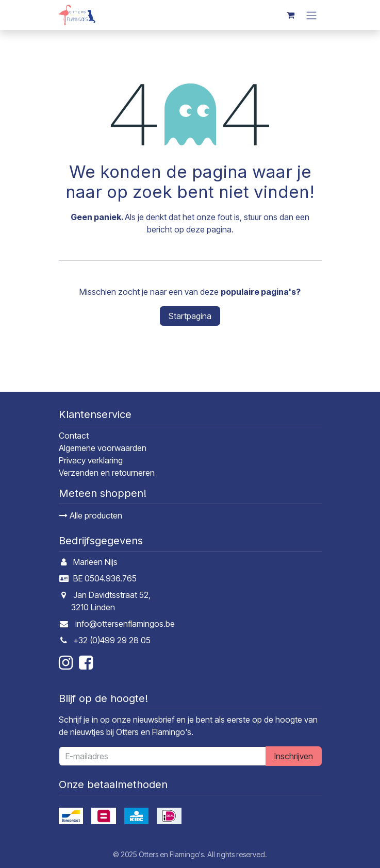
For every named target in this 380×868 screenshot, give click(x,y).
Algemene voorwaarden (103, 448)
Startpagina (190, 316)
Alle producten (91, 515)
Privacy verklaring (91, 460)
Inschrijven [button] (294, 756)
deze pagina (209, 229)
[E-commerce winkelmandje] (291, 15)
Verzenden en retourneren (107, 473)
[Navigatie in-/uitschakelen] (311, 15)
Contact (74, 436)
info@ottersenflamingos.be (125, 624)
